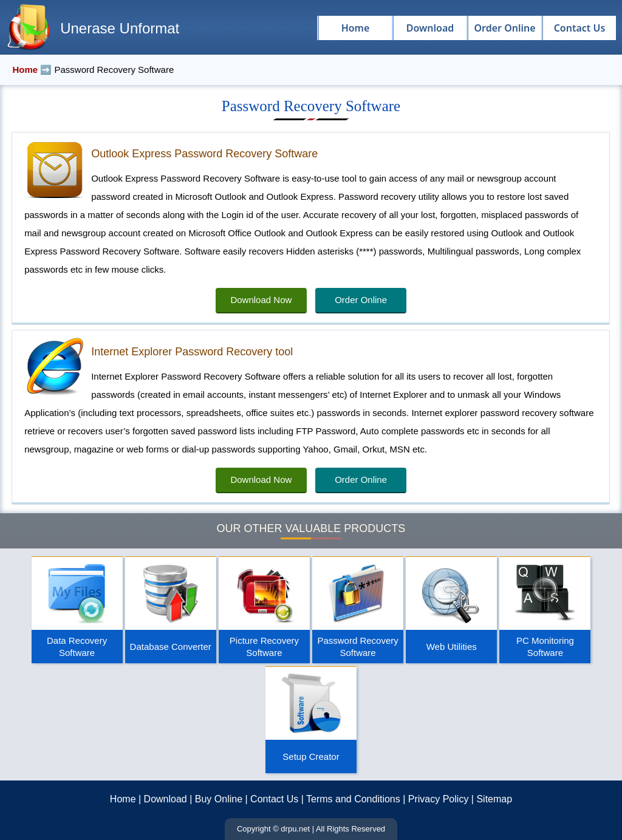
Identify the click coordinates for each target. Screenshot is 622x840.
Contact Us (274, 799)
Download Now (261, 300)
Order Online (361, 300)
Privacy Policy (439, 799)
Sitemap (494, 799)
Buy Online (219, 799)
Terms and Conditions (353, 799)
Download (166, 799)
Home (123, 799)
